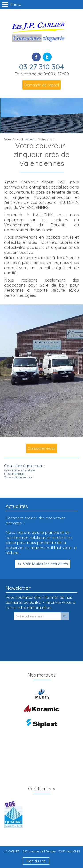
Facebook (36, 57)
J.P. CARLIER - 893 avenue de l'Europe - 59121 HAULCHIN (41, 851)
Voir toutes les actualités (45, 564)
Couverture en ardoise (20, 470)
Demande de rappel (41, 85)
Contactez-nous (42, 448)
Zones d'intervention (19, 477)
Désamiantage (14, 474)
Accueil (30, 139)
